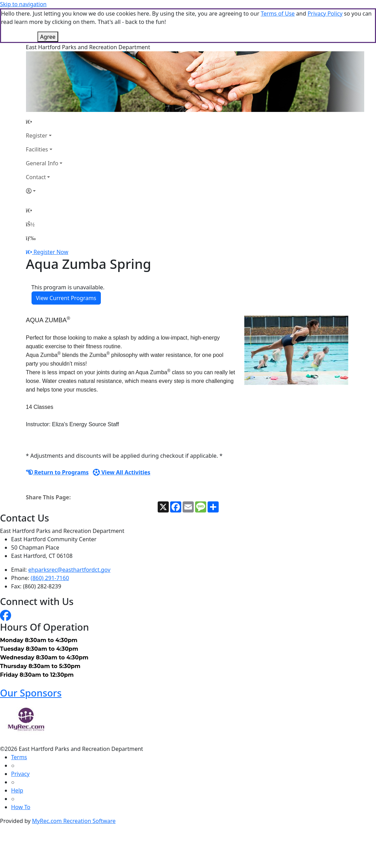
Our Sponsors (31, 658)
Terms (19, 722)
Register (37, 101)
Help (17, 756)
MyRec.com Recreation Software (74, 786)
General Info (42, 129)
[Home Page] (44, 87)
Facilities (37, 115)
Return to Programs (57, 438)
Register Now (51, 217)
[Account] (44, 156)
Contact (36, 142)
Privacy (20, 739)
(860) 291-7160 (50, 543)
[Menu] (31, 203)
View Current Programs (66, 263)
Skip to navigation (23, 4)
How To (21, 772)
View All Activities (122, 438)
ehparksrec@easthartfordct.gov (69, 535)
